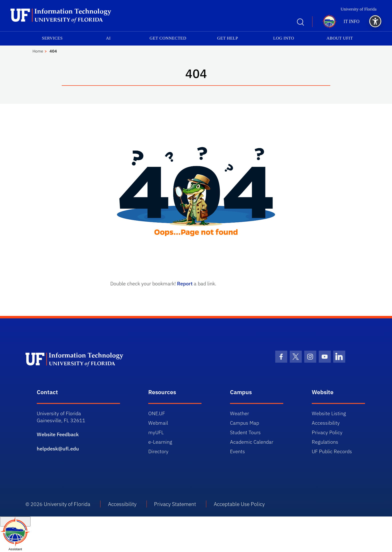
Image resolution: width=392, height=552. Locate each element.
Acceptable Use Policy (239, 504)
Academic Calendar (252, 442)
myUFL (156, 432)
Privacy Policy (327, 432)
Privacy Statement (175, 504)
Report (185, 284)
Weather (239, 413)
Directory (158, 451)
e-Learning (160, 442)
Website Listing (329, 413)
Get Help (227, 38)
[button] (375, 21)
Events (237, 451)
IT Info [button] (352, 22)
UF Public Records (332, 451)
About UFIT (340, 38)
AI (108, 38)
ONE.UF (157, 413)
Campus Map (244, 423)
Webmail (158, 423)
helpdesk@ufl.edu (58, 449)
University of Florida (358, 9)
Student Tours (245, 432)
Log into (284, 38)
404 (53, 51)
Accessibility (326, 423)
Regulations (325, 442)
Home (38, 51)
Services (52, 38)
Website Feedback (58, 434)
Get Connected (168, 38)
